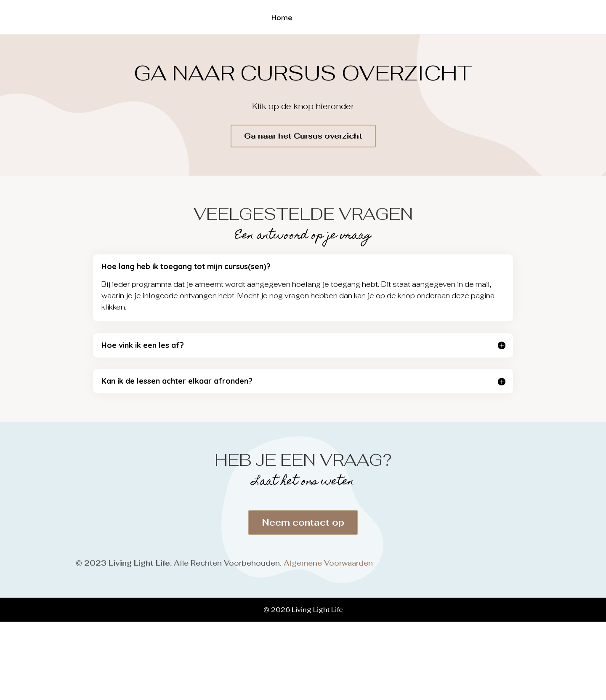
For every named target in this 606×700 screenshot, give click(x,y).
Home (280, 18)
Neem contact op (303, 522)
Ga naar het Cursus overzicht (303, 136)
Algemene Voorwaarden (328, 563)
